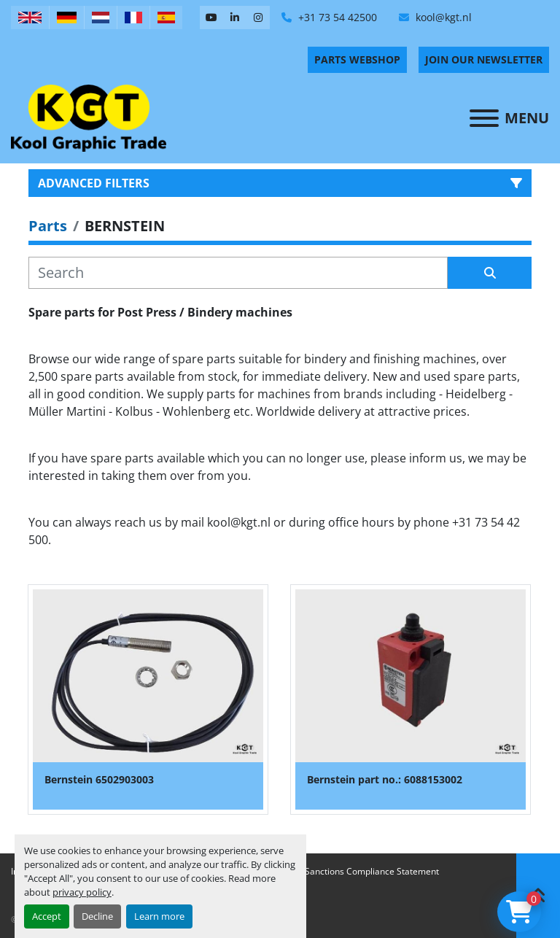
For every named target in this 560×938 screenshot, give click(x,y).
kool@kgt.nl (442, 17)
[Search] (238, 273)
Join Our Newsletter (484, 59)
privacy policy (82, 892)
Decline (97, 916)
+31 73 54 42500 (336, 17)
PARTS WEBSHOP (357, 59)
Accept (47, 916)
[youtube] (211, 18)
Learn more (159, 916)
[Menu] (484, 118)
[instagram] (258, 18)
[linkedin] (235, 18)
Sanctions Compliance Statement (372, 871)
